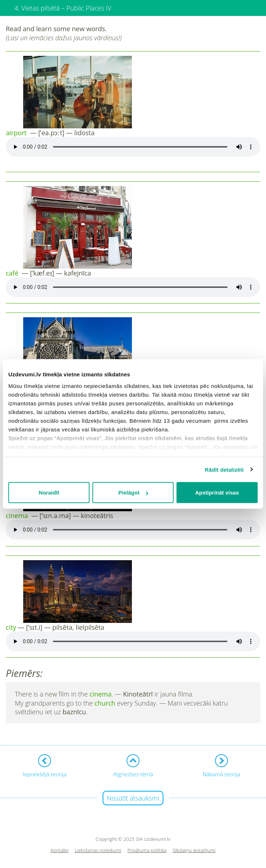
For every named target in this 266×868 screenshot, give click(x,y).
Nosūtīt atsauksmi (133, 798)
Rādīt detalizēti (224, 469)
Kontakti (59, 850)
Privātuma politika (147, 850)
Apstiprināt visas (217, 493)
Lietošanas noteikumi (98, 850)
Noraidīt (49, 493)
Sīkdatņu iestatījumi (194, 850)
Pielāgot (133, 493)
